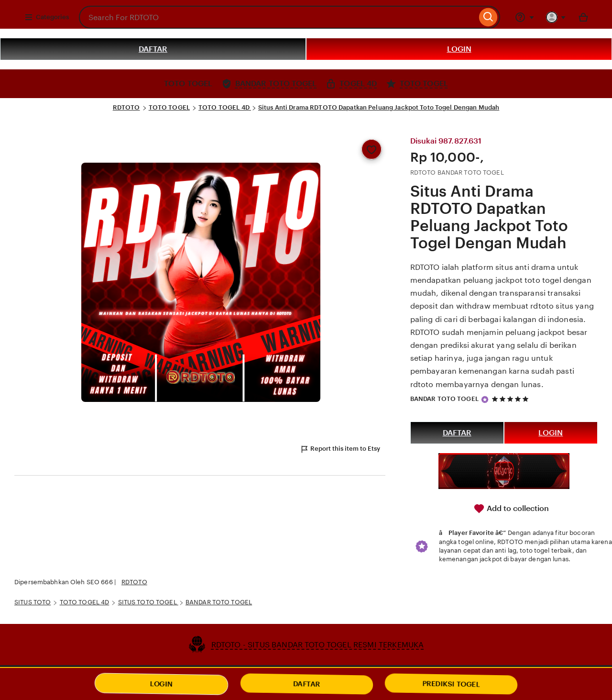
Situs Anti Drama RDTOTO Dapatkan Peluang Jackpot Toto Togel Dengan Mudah (379, 107)
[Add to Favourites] (372, 149)
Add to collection (511, 509)
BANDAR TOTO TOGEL (444, 399)
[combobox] (278, 17)
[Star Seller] (485, 400)
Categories (47, 17)
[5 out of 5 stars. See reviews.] (512, 399)
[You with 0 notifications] (556, 17)
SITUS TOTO (33, 602)
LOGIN (459, 49)
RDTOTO (126, 107)
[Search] (488, 17)
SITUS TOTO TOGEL (148, 602)
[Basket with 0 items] (583, 17)
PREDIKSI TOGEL (451, 684)
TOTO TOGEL (169, 107)
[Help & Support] (525, 17)
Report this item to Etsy (340, 449)
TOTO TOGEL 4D (225, 107)
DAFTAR (153, 49)
